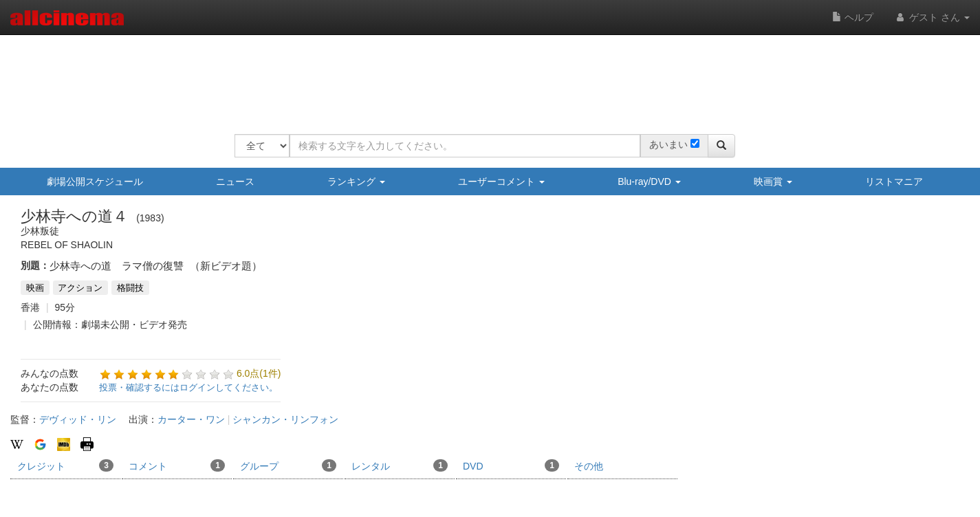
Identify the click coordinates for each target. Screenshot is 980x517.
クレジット (65, 465)
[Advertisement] (485, 76)
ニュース (235, 181)
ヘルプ (853, 17)
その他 (589, 466)
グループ (288, 465)
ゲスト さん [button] (932, 17)
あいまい (668, 144)
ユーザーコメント (501, 181)
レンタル (400, 465)
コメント (177, 465)
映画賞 (773, 181)
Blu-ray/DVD (649, 181)
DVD (511, 465)
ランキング (356, 181)
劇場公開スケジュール (95, 181)
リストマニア (894, 181)
